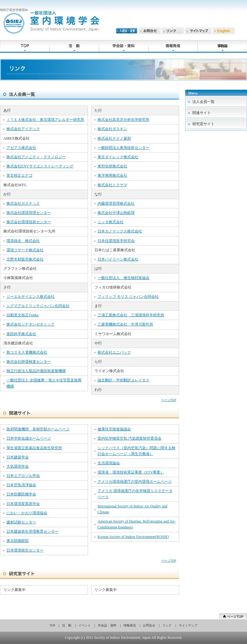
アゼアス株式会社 (21, 148)
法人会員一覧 (203, 102)
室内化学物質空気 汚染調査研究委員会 (130, 438)
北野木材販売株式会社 (25, 259)
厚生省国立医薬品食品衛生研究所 (34, 448)
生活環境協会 (109, 463)
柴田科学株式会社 (21, 334)
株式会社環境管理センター (29, 213)
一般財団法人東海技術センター (124, 148)
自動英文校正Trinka (23, 315)
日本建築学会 (18, 457)
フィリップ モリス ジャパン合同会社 (128, 297)
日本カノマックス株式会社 (120, 231)
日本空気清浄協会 (21, 485)
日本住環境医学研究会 (116, 241)
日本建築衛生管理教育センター (32, 531)
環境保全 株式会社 (23, 241)
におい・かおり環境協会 (27, 513)
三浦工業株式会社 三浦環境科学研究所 (131, 315)
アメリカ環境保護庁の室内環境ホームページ (135, 482)
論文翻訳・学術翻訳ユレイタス (124, 380)
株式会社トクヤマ (112, 185)
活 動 (67, 625)
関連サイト (202, 113)
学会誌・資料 (107, 625)
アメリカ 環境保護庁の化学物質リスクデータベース (135, 494)
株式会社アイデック (23, 129)
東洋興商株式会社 (112, 175)
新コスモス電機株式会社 (27, 352)
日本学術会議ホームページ (29, 438)
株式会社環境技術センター (29, 222)
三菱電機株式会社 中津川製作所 (125, 324)
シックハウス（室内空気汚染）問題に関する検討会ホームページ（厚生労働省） (136, 451)
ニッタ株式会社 (111, 222)
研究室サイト (203, 124)
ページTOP (169, 400)
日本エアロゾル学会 (23, 476)
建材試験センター (21, 522)
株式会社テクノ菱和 (114, 138)
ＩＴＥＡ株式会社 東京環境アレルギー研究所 (45, 120)
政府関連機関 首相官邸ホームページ (38, 429)
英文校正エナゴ (19, 175)
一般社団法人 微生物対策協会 (124, 278)
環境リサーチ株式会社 (25, 250)
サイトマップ (188, 625)
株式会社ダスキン (112, 129)
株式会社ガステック (23, 203)
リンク (167, 625)
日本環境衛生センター (25, 550)
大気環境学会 (18, 466)
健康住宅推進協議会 (114, 429)
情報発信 (130, 625)
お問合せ (149, 625)
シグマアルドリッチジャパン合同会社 (38, 306)
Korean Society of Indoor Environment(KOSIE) (133, 537)
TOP (52, 625)
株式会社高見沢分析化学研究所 (124, 120)
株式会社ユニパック (114, 352)
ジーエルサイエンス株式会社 (31, 297)
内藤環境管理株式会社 (116, 203)
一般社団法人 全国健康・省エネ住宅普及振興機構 (44, 383)
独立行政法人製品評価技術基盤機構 (36, 371)
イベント (85, 625)
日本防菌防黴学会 (21, 494)
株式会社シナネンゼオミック (31, 324)
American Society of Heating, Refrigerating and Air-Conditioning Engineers (137, 524)
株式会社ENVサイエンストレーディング (40, 166)
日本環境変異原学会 (23, 504)
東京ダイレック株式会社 (118, 157)
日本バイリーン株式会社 (118, 259)
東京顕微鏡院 (18, 541)
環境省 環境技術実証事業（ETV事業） (131, 472)
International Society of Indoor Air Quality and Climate (132, 509)
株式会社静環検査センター (29, 362)
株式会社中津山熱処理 (116, 213)
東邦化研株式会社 (112, 166)
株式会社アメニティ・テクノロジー (36, 157)
